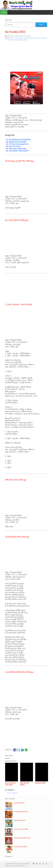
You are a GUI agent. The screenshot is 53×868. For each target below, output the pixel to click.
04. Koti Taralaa (13, 146)
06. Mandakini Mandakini (17, 151)
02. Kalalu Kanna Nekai (16, 142)
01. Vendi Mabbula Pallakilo (18, 140)
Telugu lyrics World (19, 864)
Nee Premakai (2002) (15, 32)
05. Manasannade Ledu (16, 148)
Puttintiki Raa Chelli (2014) (20, 847)
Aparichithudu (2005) (19, 803)
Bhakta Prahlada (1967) (20, 820)
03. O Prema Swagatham (17, 144)
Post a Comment (13, 793)
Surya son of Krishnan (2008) (21, 829)
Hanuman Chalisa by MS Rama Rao (22, 838)
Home (4, 12)
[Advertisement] (27, 57)
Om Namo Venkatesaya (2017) (21, 812)
